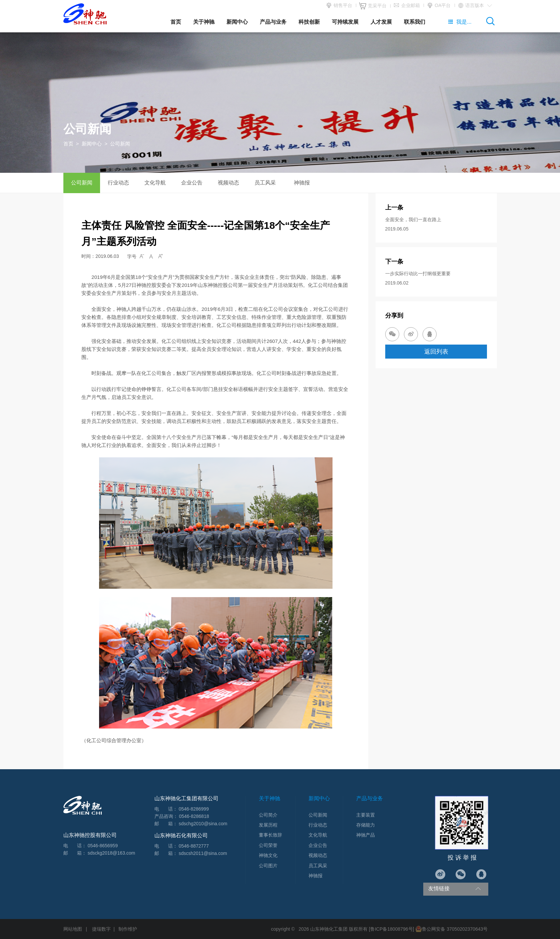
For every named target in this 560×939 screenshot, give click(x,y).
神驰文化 (268, 855)
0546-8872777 (194, 846)
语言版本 (475, 6)
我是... (460, 22)
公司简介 (268, 815)
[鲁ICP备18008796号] (391, 929)
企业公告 (192, 183)
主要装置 (366, 815)
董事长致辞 (270, 835)
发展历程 (268, 825)
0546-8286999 (194, 809)
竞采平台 (373, 6)
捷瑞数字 (101, 929)
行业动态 (118, 183)
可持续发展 (345, 22)
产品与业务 (273, 22)
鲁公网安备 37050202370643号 (451, 929)
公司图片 (268, 866)
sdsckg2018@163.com (112, 853)
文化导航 (155, 183)
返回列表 (436, 352)
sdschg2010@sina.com (203, 824)
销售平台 (339, 6)
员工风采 (265, 183)
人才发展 (381, 22)
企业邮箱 (407, 6)
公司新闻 (82, 183)
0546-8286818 (194, 816)
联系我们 (415, 22)
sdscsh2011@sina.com (203, 853)
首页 (176, 22)
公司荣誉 (268, 845)
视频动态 (228, 183)
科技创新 (309, 22)
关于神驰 (204, 22)
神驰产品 (366, 835)
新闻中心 (237, 22)
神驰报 (302, 183)
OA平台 (439, 6)
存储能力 (366, 825)
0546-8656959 (103, 846)
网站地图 (73, 929)
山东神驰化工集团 (329, 929)
